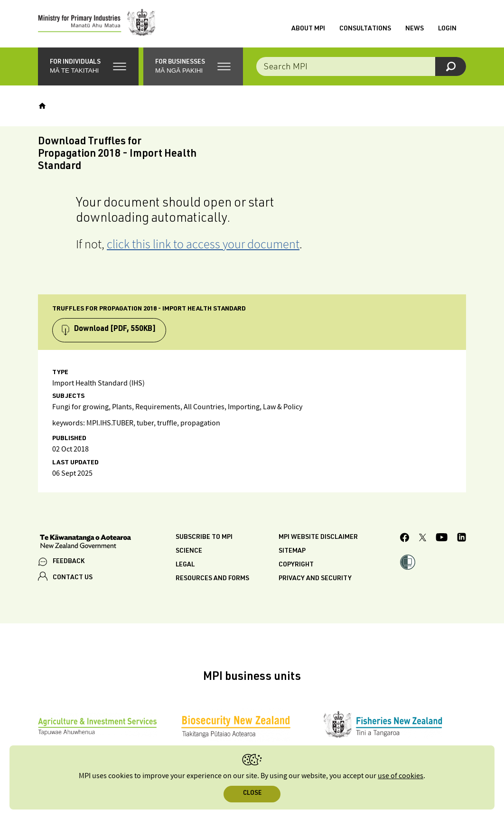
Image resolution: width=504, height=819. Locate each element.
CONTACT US (73, 578)
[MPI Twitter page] (423, 539)
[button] (88, 66)
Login (447, 29)
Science (189, 551)
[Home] (42, 106)
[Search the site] (361, 66)
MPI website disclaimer (318, 537)
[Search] (451, 66)
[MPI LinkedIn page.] (462, 539)
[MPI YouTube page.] (442, 539)
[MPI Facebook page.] (405, 539)
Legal (185, 565)
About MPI (308, 29)
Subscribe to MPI (204, 537)
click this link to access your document (203, 244)
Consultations (365, 29)
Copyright (296, 565)
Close (252, 794)
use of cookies (401, 776)
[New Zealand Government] (85, 543)
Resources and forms (212, 579)
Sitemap (292, 551)
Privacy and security (315, 579)
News (415, 29)
